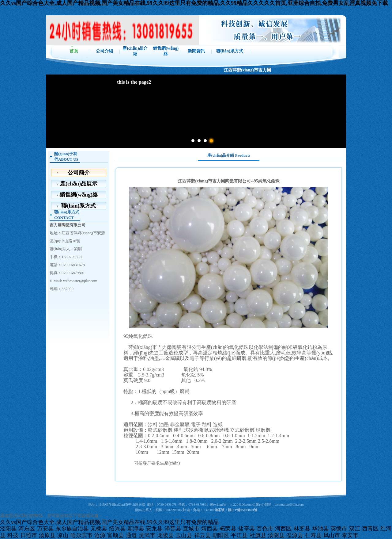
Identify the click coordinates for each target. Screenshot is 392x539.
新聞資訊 (196, 51)
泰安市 (350, 535)
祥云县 (202, 535)
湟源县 (295, 535)
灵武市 (147, 535)
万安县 (45, 529)
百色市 (265, 529)
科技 (13, 535)
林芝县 (302, 529)
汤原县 (47, 535)
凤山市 (332, 535)
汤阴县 (276, 535)
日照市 (29, 535)
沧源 (100, 535)
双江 (355, 529)
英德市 (339, 529)
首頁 (74, 51)
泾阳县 (8, 529)
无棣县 (99, 529)
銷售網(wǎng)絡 (166, 51)
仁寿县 (313, 535)
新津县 (136, 529)
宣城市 (191, 529)
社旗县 (258, 535)
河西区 (283, 529)
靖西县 (209, 529)
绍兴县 (117, 529)
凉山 (63, 535)
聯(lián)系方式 (230, 51)
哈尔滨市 (81, 535)
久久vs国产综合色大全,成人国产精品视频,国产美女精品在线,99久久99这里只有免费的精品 (109, 522)
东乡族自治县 (72, 529)
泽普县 (173, 529)
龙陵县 (165, 535)
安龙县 (154, 529)
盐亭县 (247, 529)
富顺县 (115, 535)
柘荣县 (228, 529)
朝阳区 (221, 535)
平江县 (239, 535)
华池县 (320, 529)
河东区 (27, 529)
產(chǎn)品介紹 (135, 51)
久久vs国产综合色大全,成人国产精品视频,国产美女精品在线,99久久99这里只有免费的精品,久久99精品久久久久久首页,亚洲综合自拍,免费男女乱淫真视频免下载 (194, 3)
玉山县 (184, 535)
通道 (131, 535)
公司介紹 (104, 51)
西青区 (370, 529)
